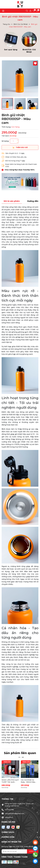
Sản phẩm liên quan (20, 753)
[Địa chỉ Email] (20, 851)
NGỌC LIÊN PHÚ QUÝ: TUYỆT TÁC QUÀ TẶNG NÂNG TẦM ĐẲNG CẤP (10, 781)
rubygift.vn (9, 817)
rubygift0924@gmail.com (15, 814)
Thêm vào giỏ (20, 147)
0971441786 (9, 810)
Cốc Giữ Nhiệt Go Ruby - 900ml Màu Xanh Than (28, 781)
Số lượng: (5, 141)
